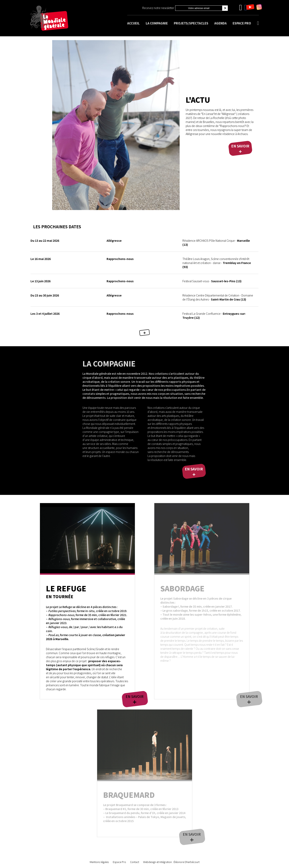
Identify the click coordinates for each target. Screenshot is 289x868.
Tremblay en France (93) (217, 263)
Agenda (220, 23)
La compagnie (157, 23)
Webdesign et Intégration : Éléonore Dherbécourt (171, 862)
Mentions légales (99, 862)
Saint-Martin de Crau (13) (218, 297)
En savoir (240, 149)
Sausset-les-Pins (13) (212, 281)
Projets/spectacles (191, 23)
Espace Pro (242, 23)
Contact (135, 862)
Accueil (133, 23)
